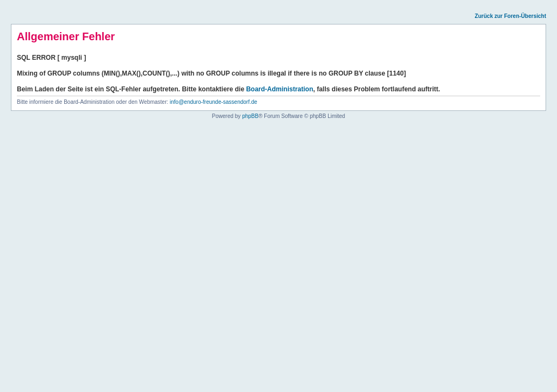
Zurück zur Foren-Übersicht (510, 16)
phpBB (250, 116)
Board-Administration (279, 89)
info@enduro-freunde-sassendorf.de (213, 102)
